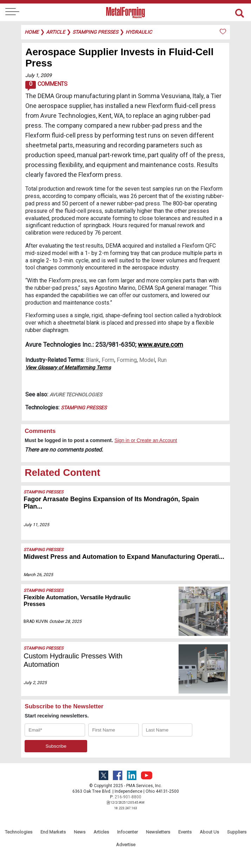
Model (147, 360)
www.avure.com (160, 344)
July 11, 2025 (36, 525)
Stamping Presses (84, 408)
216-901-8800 (128, 797)
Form (108, 360)
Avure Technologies (76, 395)
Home (32, 32)
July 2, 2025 (35, 683)
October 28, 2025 (65, 621)
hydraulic (139, 32)
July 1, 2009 (38, 75)
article (56, 32)
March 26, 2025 (38, 575)
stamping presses (95, 32)
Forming (127, 360)
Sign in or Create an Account (146, 440)
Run (162, 360)
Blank (92, 360)
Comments (46, 86)
